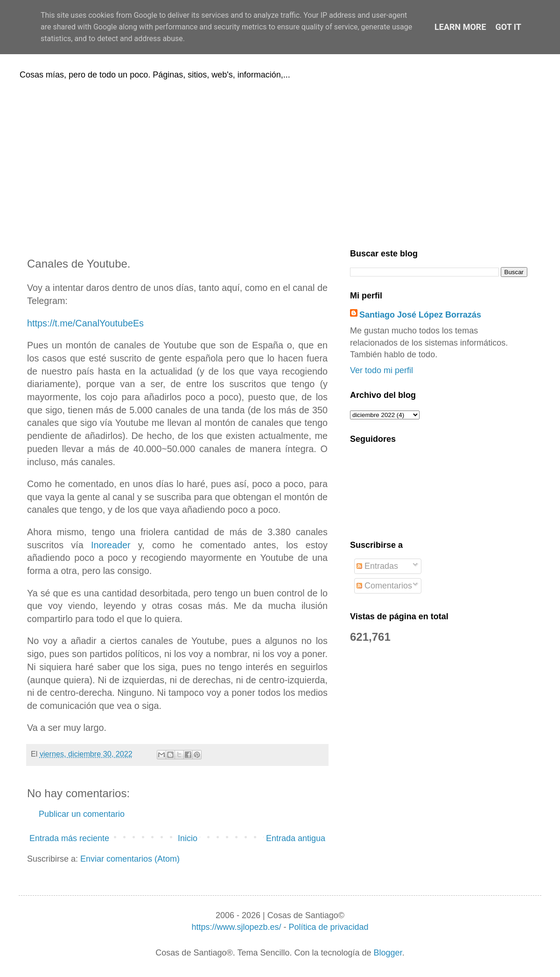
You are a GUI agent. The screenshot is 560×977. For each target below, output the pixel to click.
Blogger (388, 953)
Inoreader (111, 545)
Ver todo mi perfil (381, 370)
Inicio (188, 838)
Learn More (460, 27)
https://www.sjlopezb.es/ (236, 927)
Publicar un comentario (82, 814)
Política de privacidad (328, 927)
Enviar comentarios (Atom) (130, 859)
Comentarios (384, 586)
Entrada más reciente (69, 838)
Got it (508, 27)
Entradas (377, 566)
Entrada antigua (296, 838)
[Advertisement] (280, 163)
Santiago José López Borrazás (420, 315)
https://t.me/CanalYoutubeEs (85, 323)
